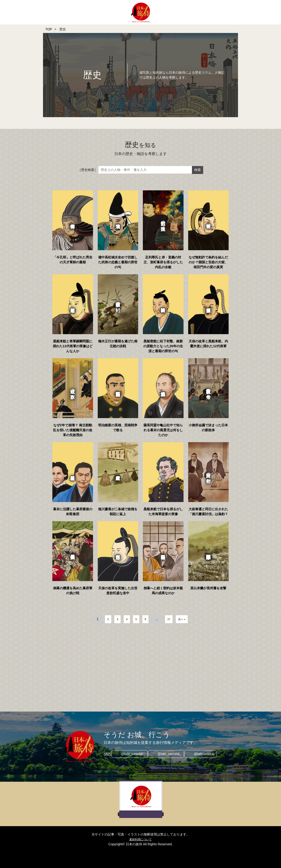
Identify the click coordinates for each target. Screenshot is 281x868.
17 (173, 619)
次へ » (189, 619)
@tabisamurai (206, 755)
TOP (49, 29)
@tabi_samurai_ (131, 755)
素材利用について (140, 839)
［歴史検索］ (88, 170)
